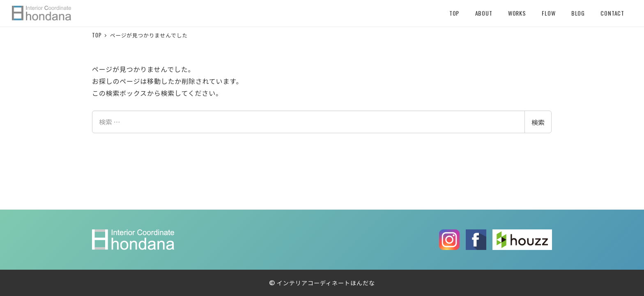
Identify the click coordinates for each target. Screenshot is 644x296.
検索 (538, 122)
